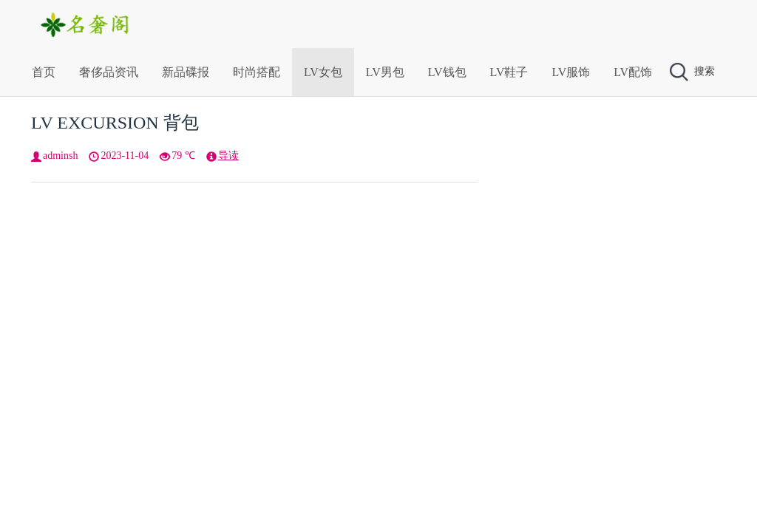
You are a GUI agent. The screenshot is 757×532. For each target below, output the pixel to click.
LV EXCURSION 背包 (115, 123)
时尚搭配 (257, 72)
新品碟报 (186, 72)
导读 (228, 156)
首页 (44, 72)
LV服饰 (571, 72)
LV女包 (323, 72)
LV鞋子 (509, 72)
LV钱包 (447, 72)
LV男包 (385, 72)
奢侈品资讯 (109, 72)
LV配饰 (633, 72)
